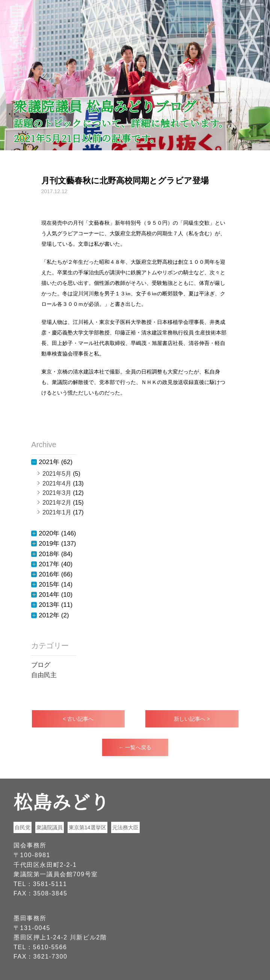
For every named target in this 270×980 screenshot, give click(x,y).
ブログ (41, 665)
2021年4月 (57, 483)
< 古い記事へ (78, 719)
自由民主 (44, 675)
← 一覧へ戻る (135, 747)
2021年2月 (57, 503)
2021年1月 (57, 512)
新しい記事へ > (192, 719)
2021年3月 (57, 493)
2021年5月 (57, 474)
